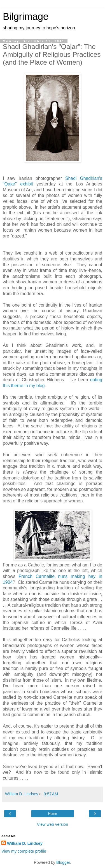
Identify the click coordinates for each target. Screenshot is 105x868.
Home (52, 814)
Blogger (63, 862)
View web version (53, 824)
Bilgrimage (26, 17)
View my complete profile (24, 851)
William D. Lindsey (25, 843)
